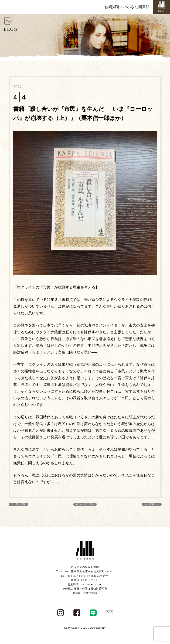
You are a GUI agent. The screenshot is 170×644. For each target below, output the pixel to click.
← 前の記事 (18, 504)
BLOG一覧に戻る (85, 504)
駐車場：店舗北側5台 (85, 593)
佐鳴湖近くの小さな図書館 (127, 7)
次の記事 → (152, 504)
